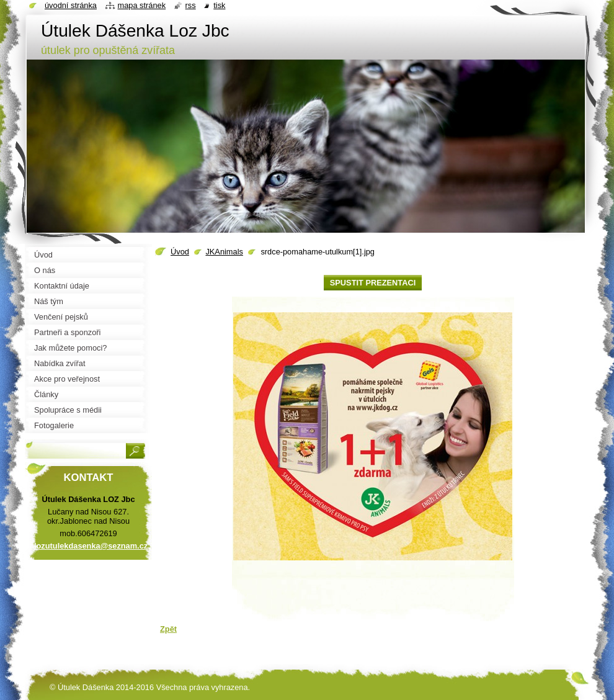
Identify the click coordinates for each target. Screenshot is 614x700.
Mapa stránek (142, 5)
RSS (191, 5)
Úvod (180, 252)
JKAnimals (224, 252)
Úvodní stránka (71, 5)
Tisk (219, 5)
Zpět (168, 629)
